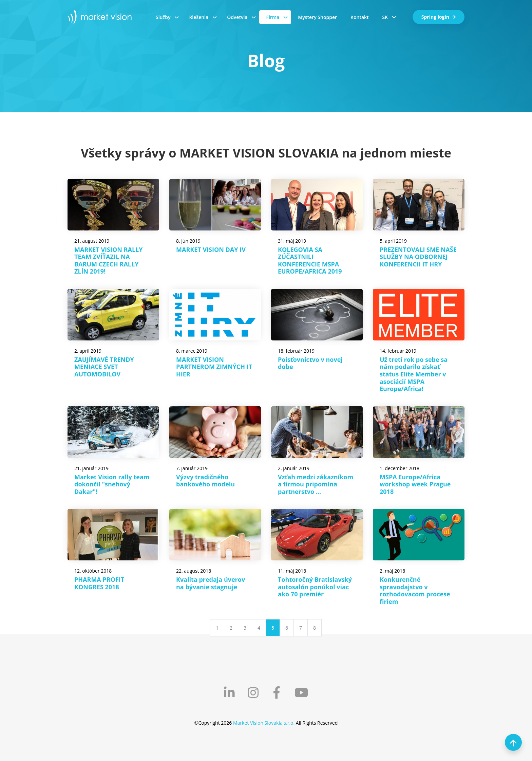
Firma (273, 17)
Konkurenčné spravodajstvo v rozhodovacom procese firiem (415, 590)
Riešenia (199, 17)
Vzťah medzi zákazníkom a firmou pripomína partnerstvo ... (316, 484)
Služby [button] (163, 17)
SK (385, 17)
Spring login (439, 17)
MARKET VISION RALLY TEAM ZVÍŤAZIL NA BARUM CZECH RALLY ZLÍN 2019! (108, 261)
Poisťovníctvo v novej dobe (310, 363)
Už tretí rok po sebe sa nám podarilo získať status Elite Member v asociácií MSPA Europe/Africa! (414, 374)
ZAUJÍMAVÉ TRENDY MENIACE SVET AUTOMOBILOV (104, 367)
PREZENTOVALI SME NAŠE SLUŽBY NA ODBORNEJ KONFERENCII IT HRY (418, 257)
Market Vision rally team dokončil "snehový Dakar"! (112, 484)
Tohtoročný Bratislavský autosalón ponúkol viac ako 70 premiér (315, 587)
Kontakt (360, 17)
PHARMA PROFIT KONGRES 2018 (99, 583)
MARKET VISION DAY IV (211, 249)
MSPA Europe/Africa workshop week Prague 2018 (415, 484)
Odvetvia (237, 17)
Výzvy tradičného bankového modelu (205, 481)
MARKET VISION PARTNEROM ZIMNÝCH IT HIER (214, 367)
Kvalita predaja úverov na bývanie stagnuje (211, 583)
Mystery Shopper (317, 17)
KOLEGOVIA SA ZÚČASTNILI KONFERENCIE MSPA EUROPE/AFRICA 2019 (310, 261)
